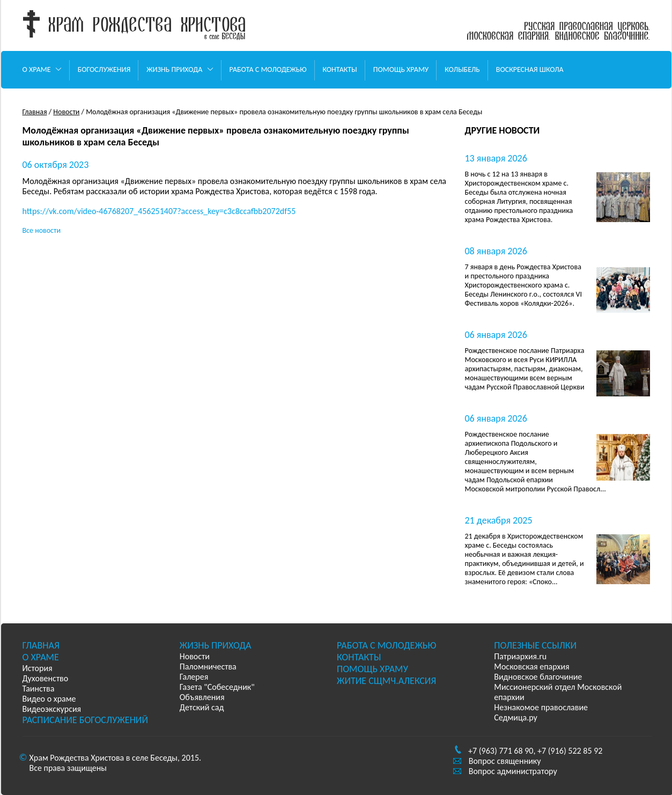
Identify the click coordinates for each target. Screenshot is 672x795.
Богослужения (104, 69)
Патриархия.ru (520, 656)
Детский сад (202, 707)
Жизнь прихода (180, 69)
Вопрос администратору (513, 771)
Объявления (202, 697)
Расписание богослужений (85, 720)
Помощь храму (401, 69)
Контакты (340, 69)
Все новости (42, 230)
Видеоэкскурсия (52, 709)
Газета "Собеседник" (217, 687)
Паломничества (208, 667)
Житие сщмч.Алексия (386, 681)
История (38, 668)
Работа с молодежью (268, 69)
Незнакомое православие (541, 707)
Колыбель (462, 69)
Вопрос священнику (505, 761)
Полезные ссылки (535, 645)
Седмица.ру (516, 717)
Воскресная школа (530, 69)
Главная (35, 112)
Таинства (39, 689)
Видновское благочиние (538, 677)
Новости (66, 112)
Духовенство (46, 678)
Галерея (194, 677)
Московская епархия (531, 667)
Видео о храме (49, 699)
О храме (42, 69)
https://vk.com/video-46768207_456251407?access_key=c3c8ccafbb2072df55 (159, 211)
